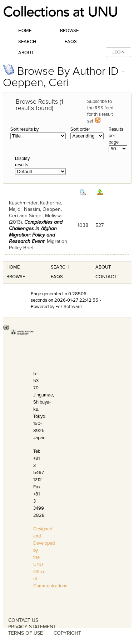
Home (25, 31)
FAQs (71, 42)
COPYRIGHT (67, 633)
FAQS (57, 277)
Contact (106, 277)
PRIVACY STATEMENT (32, 627)
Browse (69, 31)
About (26, 53)
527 (100, 225)
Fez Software (69, 307)
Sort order (80, 129)
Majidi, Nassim (24, 209)
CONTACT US (23, 620)
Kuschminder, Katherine (35, 203)
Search (27, 42)
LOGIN (118, 52)
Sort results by (24, 129)
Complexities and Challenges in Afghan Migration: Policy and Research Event (36, 232)
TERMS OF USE (26, 633)
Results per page (116, 136)
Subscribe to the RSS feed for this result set (100, 111)
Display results (22, 162)
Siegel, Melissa (45, 216)
